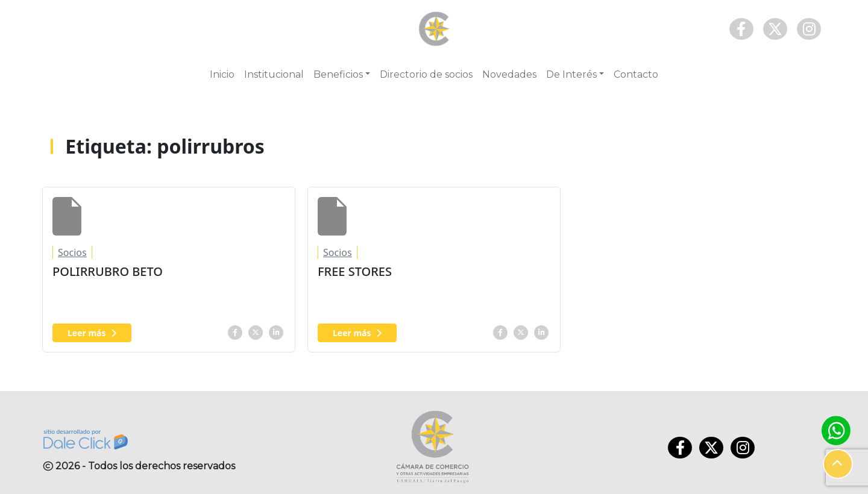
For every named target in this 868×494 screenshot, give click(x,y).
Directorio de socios (426, 74)
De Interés (571, 74)
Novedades (509, 74)
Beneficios (338, 74)
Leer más (92, 333)
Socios (72, 252)
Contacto (636, 74)
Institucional (274, 74)
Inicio (222, 74)
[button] (838, 464)
